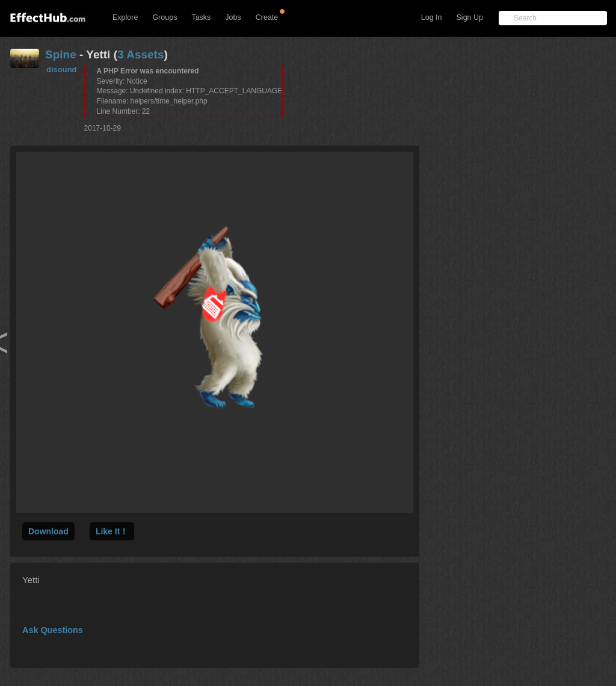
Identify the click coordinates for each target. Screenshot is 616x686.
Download (48, 531)
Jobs (233, 17)
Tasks (201, 17)
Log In (432, 17)
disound (62, 70)
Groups (165, 17)
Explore (125, 17)
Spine (61, 54)
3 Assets (140, 54)
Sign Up (470, 17)
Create (267, 17)
